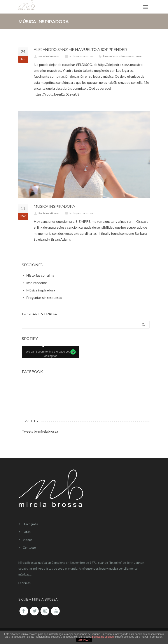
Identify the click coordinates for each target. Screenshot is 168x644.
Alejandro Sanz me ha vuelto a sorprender (80, 50)
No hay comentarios (81, 56)
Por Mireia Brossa (49, 56)
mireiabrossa (127, 56)
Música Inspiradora (54, 206)
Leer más (24, 583)
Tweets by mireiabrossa (40, 431)
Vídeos (28, 540)
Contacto (29, 547)
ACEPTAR (84, 640)
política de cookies (103, 637)
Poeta (139, 56)
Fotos (27, 532)
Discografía (30, 524)
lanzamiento (111, 56)
